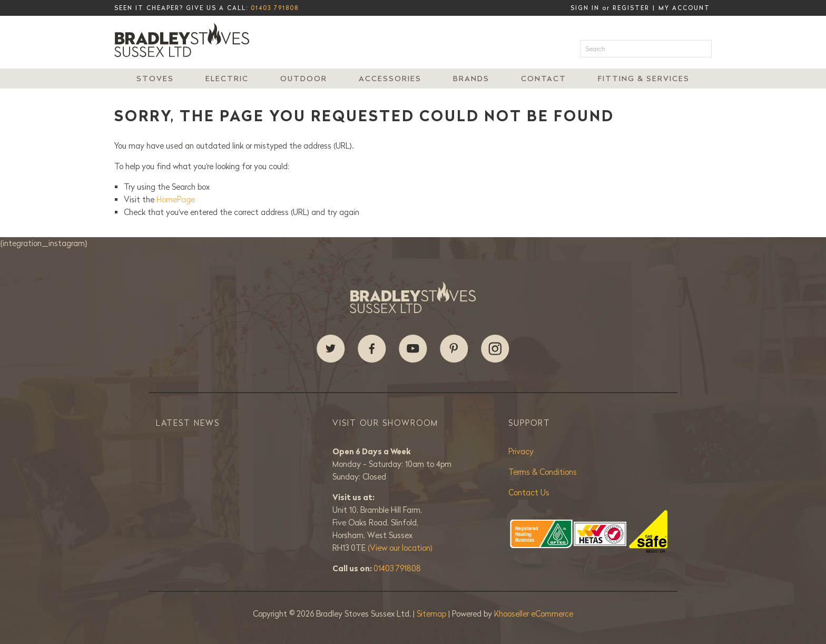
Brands (471, 79)
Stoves (155, 79)
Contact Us (529, 492)
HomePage (176, 199)
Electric (227, 79)
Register (631, 8)
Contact (544, 79)
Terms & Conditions (543, 472)
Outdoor (304, 79)
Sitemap (432, 614)
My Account (684, 8)
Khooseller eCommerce (534, 614)
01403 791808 (275, 8)
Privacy (521, 451)
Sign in (585, 8)
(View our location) (400, 548)
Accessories (390, 79)
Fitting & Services (644, 79)
